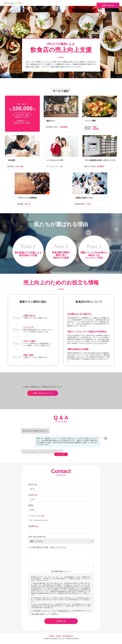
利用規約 (58, 639)
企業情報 (52, 639)
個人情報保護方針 (68, 639)
